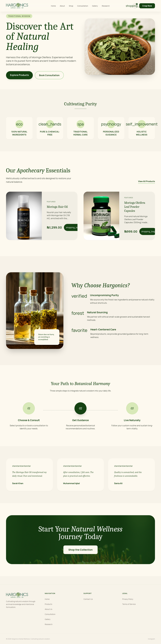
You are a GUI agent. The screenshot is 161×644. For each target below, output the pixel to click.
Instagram (151, 639)
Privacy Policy (128, 599)
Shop (71, 6)
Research (106, 6)
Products (48, 604)
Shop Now (147, 6)
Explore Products (19, 75)
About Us (48, 609)
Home (53, 6)
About (62, 6)
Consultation (83, 6)
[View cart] (135, 6)
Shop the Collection (81, 550)
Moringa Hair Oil (57, 207)
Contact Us (88, 599)
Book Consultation (49, 75)
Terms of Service (129, 604)
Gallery (95, 6)
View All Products (147, 181)
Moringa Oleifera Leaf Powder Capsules (135, 207)
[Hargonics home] (17, 6)
